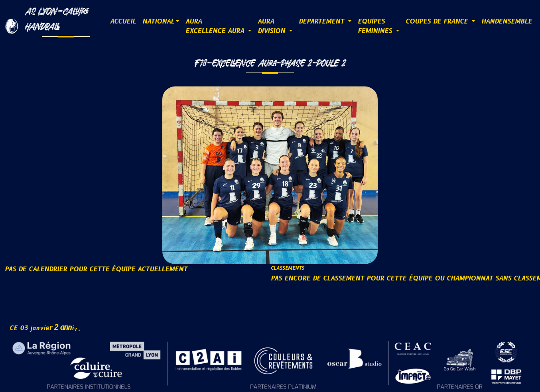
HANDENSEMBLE (507, 22)
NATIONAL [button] (158, 22)
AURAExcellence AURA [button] (216, 26)
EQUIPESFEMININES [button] (376, 26)
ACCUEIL (123, 22)
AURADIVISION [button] (273, 26)
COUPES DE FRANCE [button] (438, 22)
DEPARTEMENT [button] (323, 22)
